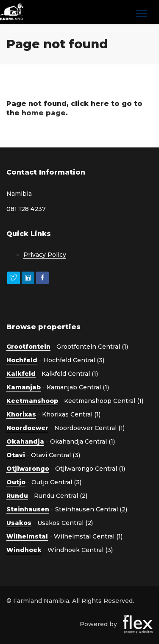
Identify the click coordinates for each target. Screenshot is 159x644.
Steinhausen (28, 509)
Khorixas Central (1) (71, 414)
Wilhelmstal (27, 536)
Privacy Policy (45, 255)
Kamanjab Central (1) (78, 387)
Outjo (16, 482)
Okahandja (25, 441)
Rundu (17, 496)
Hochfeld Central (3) (74, 360)
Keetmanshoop (32, 401)
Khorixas (21, 414)
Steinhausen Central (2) (91, 509)
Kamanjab (24, 387)
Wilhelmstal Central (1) (88, 536)
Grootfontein (28, 347)
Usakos (19, 523)
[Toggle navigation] (141, 14)
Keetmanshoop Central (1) (104, 401)
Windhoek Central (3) (80, 550)
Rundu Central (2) (61, 496)
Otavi (16, 455)
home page (44, 113)
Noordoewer (27, 428)
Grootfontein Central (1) (92, 347)
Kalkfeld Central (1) (70, 374)
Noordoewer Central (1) (89, 428)
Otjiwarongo (28, 469)
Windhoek (24, 550)
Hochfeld (22, 360)
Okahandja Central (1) (82, 441)
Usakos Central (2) (65, 523)
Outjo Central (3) (56, 482)
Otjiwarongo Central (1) (90, 469)
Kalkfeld (21, 374)
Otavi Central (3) (56, 455)
